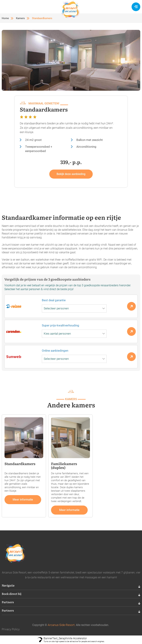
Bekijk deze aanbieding (71, 174)
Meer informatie (23, 500)
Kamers (20, 18)
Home (5, 18)
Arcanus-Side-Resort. (61, 625)
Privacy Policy (11, 629)
